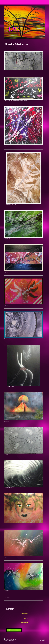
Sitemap (14, 639)
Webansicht (42, 640)
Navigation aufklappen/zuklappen (24, 2)
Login (44, 639)
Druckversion (8, 639)
